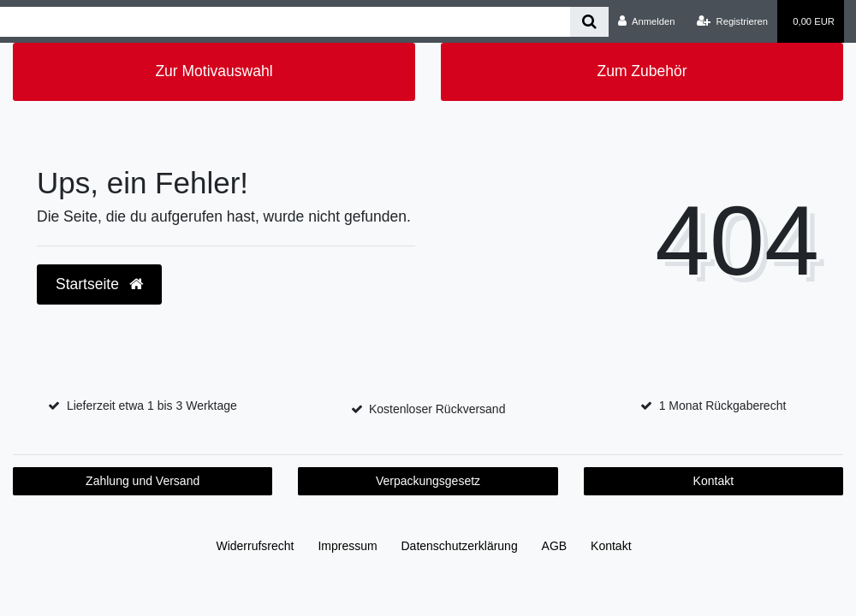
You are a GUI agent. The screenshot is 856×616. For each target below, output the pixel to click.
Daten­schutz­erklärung (460, 546)
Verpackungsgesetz (428, 481)
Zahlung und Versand (143, 481)
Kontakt (713, 481)
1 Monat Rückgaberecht (723, 406)
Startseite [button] (99, 284)
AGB (555, 546)
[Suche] (589, 22)
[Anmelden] (647, 21)
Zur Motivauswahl (214, 71)
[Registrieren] (732, 21)
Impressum (347, 546)
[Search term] (285, 22)
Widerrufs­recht (255, 546)
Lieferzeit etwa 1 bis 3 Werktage (152, 406)
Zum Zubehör (642, 71)
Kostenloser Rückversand (437, 409)
